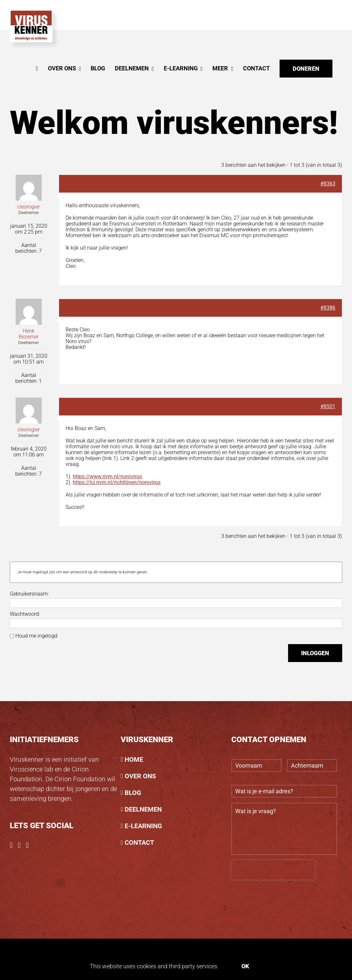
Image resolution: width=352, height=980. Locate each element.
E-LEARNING (143, 826)
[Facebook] (11, 845)
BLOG (133, 793)
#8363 (328, 184)
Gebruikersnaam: (29, 594)
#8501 (328, 406)
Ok (245, 966)
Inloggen (315, 653)
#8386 (328, 308)
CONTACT (139, 843)
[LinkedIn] (28, 845)
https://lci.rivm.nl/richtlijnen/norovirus (117, 482)
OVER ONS (140, 776)
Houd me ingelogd (36, 636)
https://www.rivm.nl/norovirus (107, 476)
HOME (134, 759)
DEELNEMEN (143, 809)
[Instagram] (19, 845)
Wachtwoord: (25, 614)
